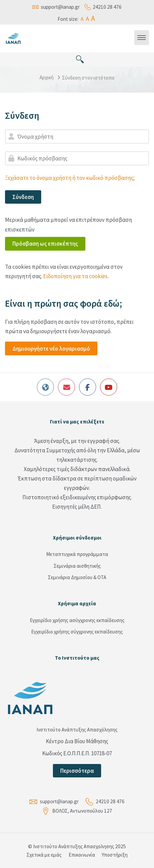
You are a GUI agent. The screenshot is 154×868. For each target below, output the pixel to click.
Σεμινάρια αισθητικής (77, 566)
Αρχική (47, 77)
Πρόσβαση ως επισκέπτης (45, 244)
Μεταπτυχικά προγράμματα (77, 554)
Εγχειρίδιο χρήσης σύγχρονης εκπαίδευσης (77, 632)
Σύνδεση (23, 197)
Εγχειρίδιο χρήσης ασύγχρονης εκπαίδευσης (77, 620)
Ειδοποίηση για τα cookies (75, 276)
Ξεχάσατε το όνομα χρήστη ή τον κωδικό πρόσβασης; (70, 178)
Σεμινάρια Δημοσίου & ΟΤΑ (77, 577)
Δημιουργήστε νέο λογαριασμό (51, 349)
